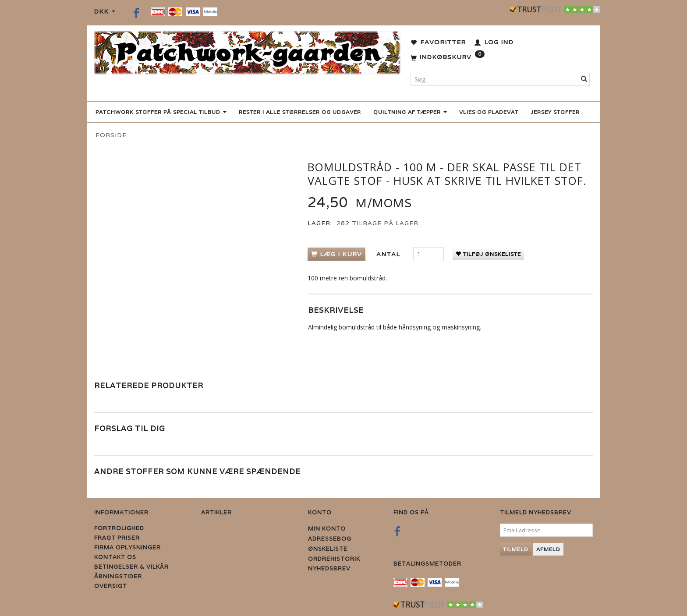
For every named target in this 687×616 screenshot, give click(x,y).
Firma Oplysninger (127, 547)
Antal (389, 254)
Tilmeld (516, 549)
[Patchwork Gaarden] (247, 51)
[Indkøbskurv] (448, 57)
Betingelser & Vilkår (131, 567)
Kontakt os (115, 557)
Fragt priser (117, 538)
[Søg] (584, 79)
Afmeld (548, 549)
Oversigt (111, 586)
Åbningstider (118, 576)
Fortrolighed (119, 528)
